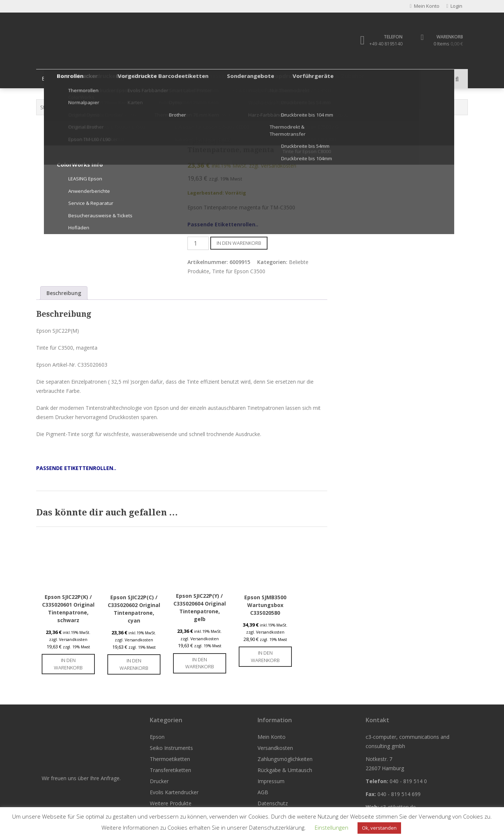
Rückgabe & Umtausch (285, 771)
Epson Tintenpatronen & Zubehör (128, 108)
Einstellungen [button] (332, 827)
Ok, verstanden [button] (379, 828)
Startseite (52, 108)
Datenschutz (273, 804)
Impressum (271, 782)
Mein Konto (272, 738)
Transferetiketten (207, 79)
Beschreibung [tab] (64, 293)
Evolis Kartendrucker (300, 79)
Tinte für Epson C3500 (199, 108)
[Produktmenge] (198, 244)
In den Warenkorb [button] (68, 665)
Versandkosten (275, 749)
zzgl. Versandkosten (273, 166)
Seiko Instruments (95, 79)
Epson (51, 79)
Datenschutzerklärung (277, 827)
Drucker (251, 79)
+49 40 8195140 (382, 44)
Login (452, 6)
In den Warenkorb (239, 243)
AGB (263, 793)
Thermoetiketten (151, 79)
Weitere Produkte (360, 79)
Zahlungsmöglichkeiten (285, 760)
